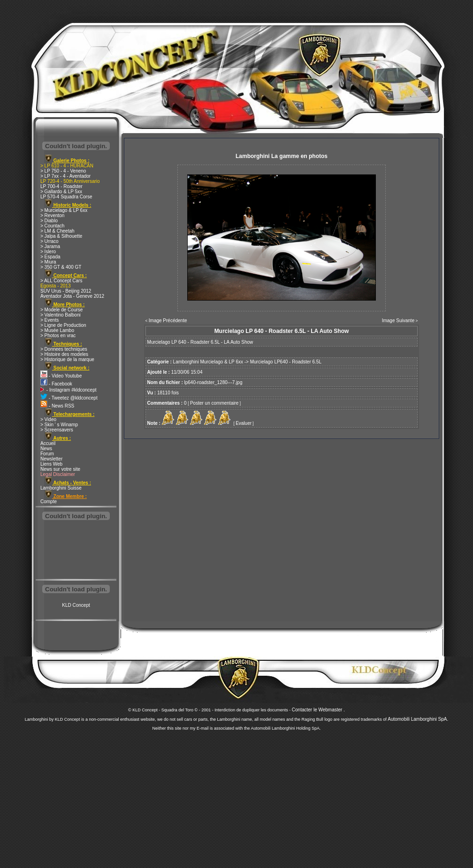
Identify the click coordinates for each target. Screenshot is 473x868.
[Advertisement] (76, 551)
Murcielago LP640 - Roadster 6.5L (286, 362)
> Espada (50, 257)
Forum (47, 454)
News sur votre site (60, 469)
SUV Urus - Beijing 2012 (66, 291)
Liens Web (51, 464)
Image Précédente (168, 321)
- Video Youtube (61, 376)
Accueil (48, 443)
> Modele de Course (61, 310)
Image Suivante (398, 321)
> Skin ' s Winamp (59, 425)
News (46, 449)
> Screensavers (57, 430)
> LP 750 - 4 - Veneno (63, 171)
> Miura (48, 262)
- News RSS (57, 406)
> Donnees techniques (64, 349)
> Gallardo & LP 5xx (61, 192)
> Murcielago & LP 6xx (64, 210)
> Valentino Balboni (61, 315)
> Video (48, 419)
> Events (50, 320)
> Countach (52, 226)
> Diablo (49, 221)
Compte (49, 502)
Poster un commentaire (214, 403)
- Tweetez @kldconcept (69, 398)
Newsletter (51, 459)
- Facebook (56, 384)
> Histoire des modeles (64, 354)
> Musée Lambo (57, 330)
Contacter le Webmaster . (318, 710)
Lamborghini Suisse (61, 488)
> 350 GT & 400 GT (61, 267)
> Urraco (50, 241)
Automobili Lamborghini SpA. (418, 719)
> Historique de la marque (67, 359)
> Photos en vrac (58, 336)
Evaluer (244, 423)
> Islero (48, 252)
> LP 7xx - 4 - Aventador (65, 176)
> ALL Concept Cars (61, 281)
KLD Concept (76, 605)
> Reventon (52, 215)
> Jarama (50, 246)
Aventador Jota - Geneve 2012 (72, 296)
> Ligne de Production (63, 325)
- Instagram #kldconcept (69, 390)
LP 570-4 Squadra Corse (66, 197)
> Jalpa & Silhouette (61, 236)
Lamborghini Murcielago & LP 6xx (208, 362)
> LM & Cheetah (57, 231)
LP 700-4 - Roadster (61, 186)
